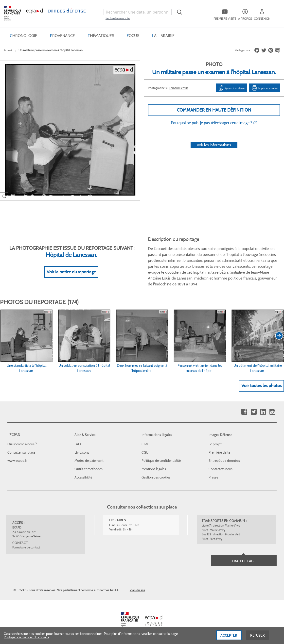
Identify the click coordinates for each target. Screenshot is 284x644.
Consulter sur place (21, 452)
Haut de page (244, 561)
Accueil (8, 50)
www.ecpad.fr (18, 461)
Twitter (254, 412)
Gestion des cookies (156, 477)
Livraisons (82, 452)
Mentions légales (154, 469)
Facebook (244, 412)
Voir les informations (214, 145)
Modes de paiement (89, 461)
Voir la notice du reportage (71, 272)
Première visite (219, 452)
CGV (145, 444)
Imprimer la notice (265, 88)
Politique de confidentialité (161, 461)
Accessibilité (83, 477)
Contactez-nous (221, 469)
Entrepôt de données (224, 461)
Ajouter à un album (231, 88)
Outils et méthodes (89, 469)
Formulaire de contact (26, 547)
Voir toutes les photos (261, 386)
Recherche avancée (118, 18)
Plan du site (137, 590)
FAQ (78, 444)
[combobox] (138, 12)
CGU (145, 452)
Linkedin (263, 412)
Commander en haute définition (214, 110)
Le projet (215, 444)
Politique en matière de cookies (26, 638)
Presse (213, 477)
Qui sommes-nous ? (22, 444)
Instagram (272, 412)
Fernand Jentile (179, 88)
